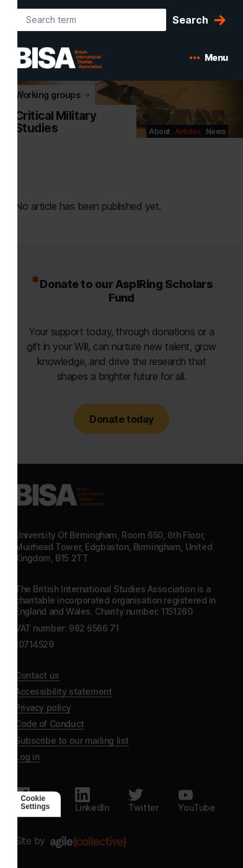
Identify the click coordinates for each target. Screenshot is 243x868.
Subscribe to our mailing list (72, 740)
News (216, 131)
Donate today (121, 419)
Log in (27, 757)
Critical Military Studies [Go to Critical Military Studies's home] (55, 122)
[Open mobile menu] (209, 58)
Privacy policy (43, 708)
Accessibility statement (63, 691)
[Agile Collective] (88, 842)
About (159, 131)
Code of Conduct (50, 724)
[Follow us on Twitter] (143, 800)
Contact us (37, 675)
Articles (188, 131)
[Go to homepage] (60, 495)
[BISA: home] (77, 58)
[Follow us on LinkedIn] (92, 800)
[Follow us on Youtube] (196, 800)
